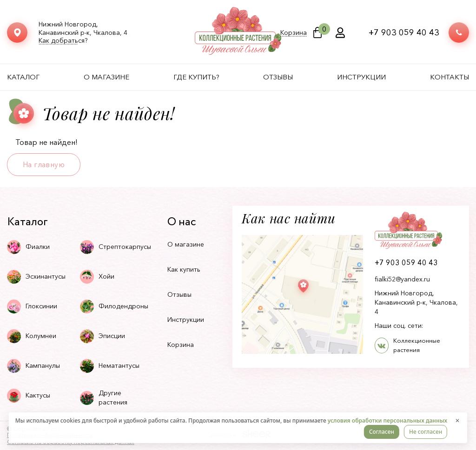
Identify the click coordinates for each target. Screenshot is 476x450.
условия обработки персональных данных (387, 421)
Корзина (294, 33)
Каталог (23, 77)
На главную (44, 164)
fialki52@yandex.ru (402, 279)
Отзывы (278, 77)
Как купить (184, 269)
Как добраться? (63, 41)
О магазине (106, 77)
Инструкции (361, 77)
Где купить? (196, 77)
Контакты (450, 77)
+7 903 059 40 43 (404, 33)
